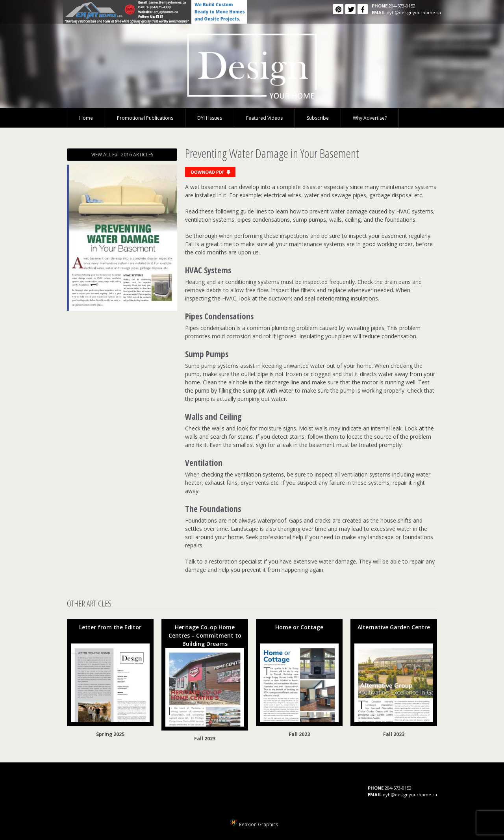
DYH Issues (210, 118)
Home (86, 118)
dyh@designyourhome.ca (414, 12)
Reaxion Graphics (258, 824)
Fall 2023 (205, 739)
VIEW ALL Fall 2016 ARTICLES (122, 155)
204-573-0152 (402, 6)
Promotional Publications (145, 118)
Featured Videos (264, 118)
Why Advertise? (370, 118)
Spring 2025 (110, 734)
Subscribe (318, 118)
